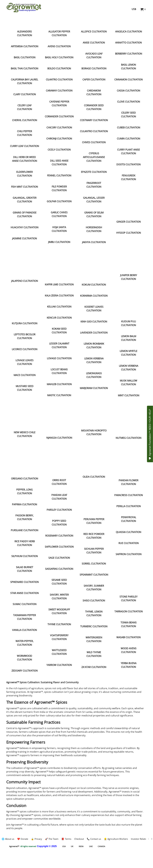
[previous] (149, 839)
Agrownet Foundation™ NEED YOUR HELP (150, 434)
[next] (152, 839)
